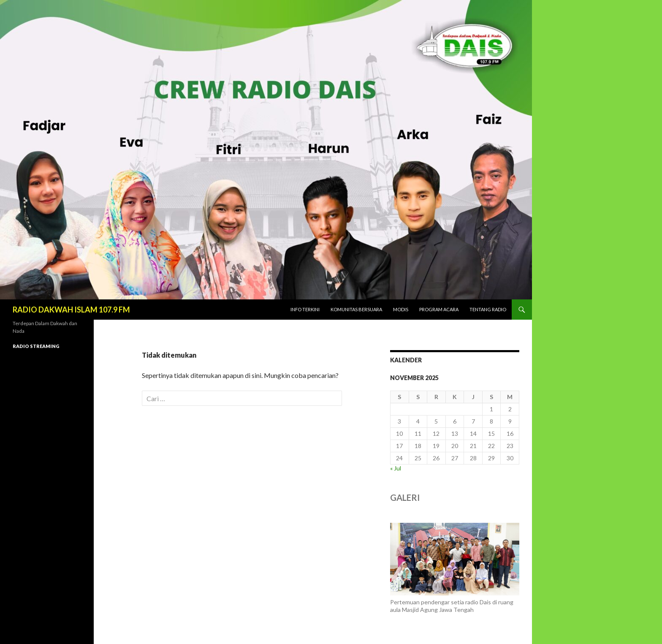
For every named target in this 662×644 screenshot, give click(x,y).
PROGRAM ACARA (439, 309)
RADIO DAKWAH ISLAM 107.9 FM (71, 310)
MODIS (401, 309)
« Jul (396, 468)
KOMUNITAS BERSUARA (356, 309)
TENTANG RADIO (488, 309)
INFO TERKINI (305, 309)
